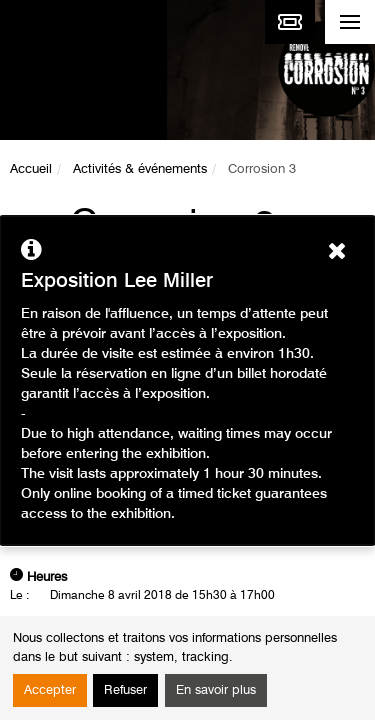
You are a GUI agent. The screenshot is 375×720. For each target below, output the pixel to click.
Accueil (31, 169)
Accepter (50, 690)
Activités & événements (140, 169)
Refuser (125, 690)
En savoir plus (216, 690)
